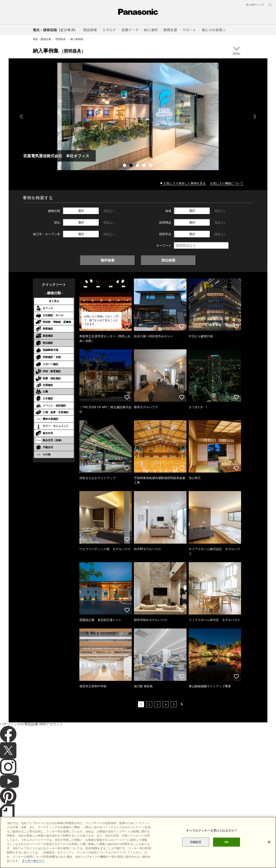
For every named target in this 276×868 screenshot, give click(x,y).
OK (226, 842)
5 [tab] (151, 166)
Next (255, 117)
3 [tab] (138, 166)
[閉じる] (269, 842)
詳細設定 (196, 842)
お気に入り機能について (227, 183)
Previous (21, 117)
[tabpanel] (138, 116)
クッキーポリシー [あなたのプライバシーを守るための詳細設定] (33, 861)
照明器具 (61, 39)
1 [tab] (125, 166)
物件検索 (108, 260)
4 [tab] (144, 166)
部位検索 (168, 260)
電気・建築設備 (42, 39)
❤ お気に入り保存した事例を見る (183, 183)
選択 (81, 211)
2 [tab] (132, 166)
